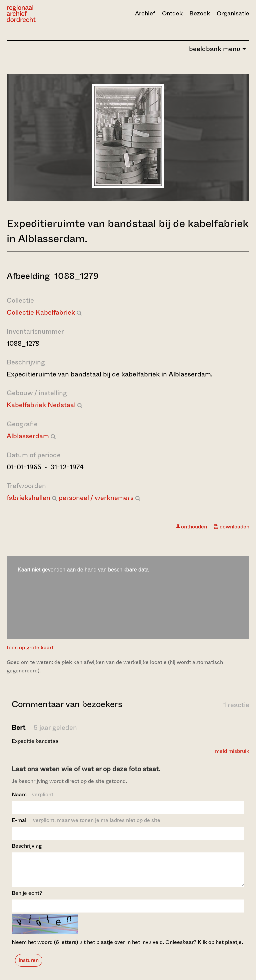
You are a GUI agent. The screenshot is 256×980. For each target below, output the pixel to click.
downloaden (231, 527)
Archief (145, 13)
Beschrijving (27, 846)
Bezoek (200, 13)
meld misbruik (232, 751)
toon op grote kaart (30, 647)
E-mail (86, 820)
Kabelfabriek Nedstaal (41, 405)
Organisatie (233, 13)
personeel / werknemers (96, 498)
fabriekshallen (28, 498)
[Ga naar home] (43, 14)
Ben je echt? (27, 899)
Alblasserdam (28, 436)
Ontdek (172, 13)
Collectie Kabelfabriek (41, 312)
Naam (32, 794)
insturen (29, 966)
